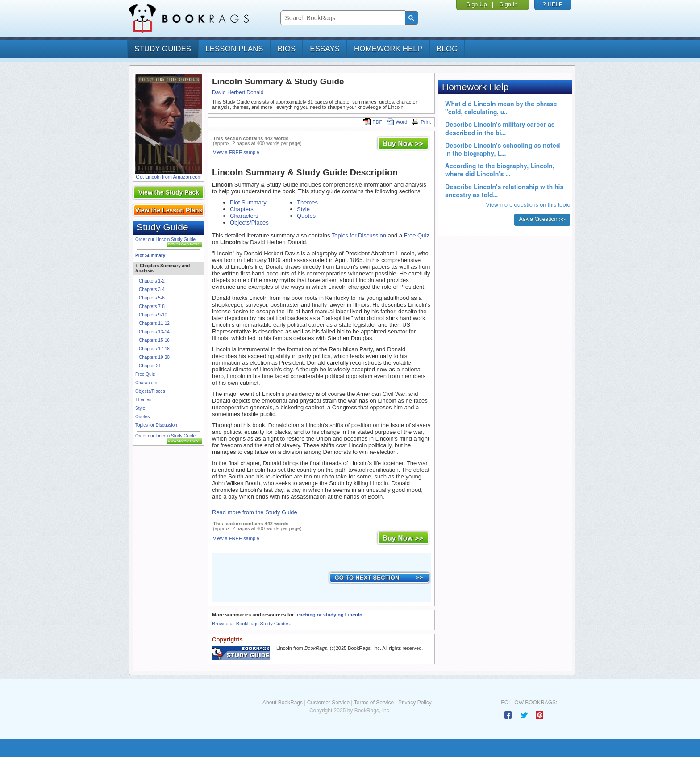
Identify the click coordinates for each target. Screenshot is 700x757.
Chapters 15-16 (154, 340)
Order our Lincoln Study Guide (165, 239)
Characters (146, 383)
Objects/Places (150, 391)
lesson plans (234, 49)
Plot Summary (150, 256)
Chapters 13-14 (154, 332)
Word (397, 122)
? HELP (553, 4)
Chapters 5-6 (152, 298)
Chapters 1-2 (152, 281)
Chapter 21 (150, 366)
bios (287, 49)
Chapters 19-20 (154, 357)
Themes (143, 400)
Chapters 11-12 (154, 323)
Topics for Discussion (156, 425)
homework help (388, 49)
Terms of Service (374, 703)
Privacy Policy (415, 703)
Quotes (142, 417)
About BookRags (283, 703)
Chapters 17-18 (154, 349)
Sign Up (477, 4)
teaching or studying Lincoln (329, 615)
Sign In (508, 4)
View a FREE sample (236, 152)
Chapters (242, 209)
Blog (447, 49)
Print (421, 122)
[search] (342, 18)
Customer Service (328, 703)
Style (140, 408)
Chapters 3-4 (152, 289)
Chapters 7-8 (152, 306)
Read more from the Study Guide (255, 512)
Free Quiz (145, 374)
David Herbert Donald (238, 92)
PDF (373, 122)
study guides (163, 49)
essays (325, 49)
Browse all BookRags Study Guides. (252, 624)
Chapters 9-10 (153, 315)
